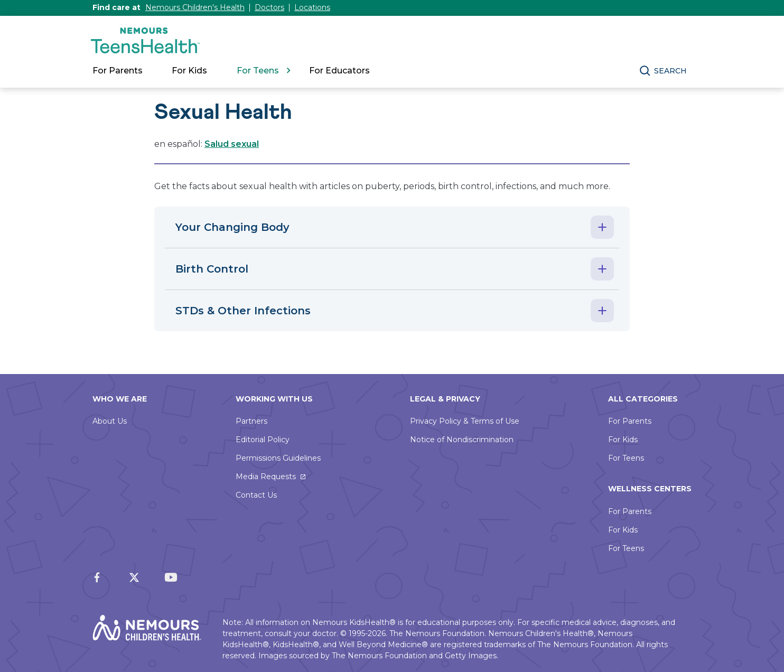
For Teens (626, 458)
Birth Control (212, 269)
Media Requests (266, 477)
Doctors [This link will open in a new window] (269, 7)
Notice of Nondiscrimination (462, 440)
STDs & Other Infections (243, 311)
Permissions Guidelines (278, 458)
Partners (251, 421)
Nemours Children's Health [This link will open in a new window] (195, 7)
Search (670, 71)
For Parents (630, 421)
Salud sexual (232, 144)
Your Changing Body (232, 227)
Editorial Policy (263, 440)
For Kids (623, 440)
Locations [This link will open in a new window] (312, 7)
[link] (345, 71)
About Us (110, 421)
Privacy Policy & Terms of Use (465, 421)
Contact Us (256, 495)
